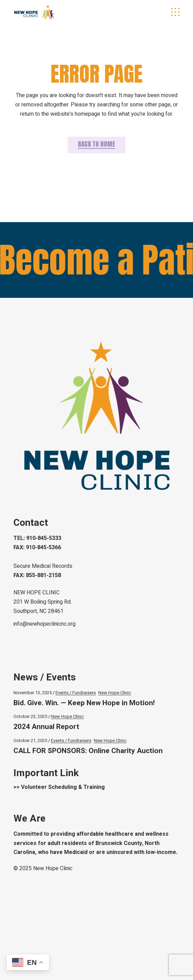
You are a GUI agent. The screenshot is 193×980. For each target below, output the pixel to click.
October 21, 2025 (30, 741)
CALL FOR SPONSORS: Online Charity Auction (88, 751)
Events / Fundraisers (76, 693)
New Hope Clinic (115, 693)
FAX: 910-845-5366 (37, 548)
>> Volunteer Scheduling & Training (59, 787)
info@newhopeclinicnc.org (44, 624)
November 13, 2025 (33, 693)
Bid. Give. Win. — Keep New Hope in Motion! (84, 703)
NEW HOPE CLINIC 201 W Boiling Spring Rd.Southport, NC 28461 (43, 602)
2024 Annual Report (46, 727)
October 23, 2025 (30, 716)
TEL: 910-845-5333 (37, 538)
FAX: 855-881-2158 (37, 575)
